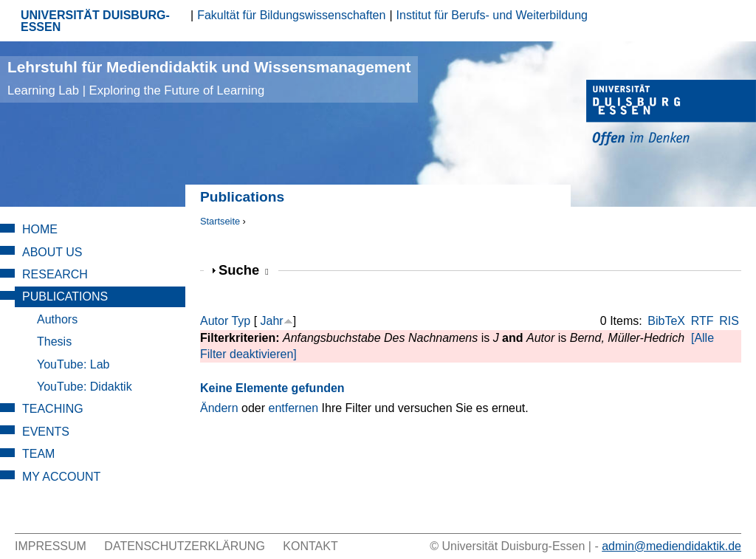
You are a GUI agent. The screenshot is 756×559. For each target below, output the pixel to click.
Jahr (272, 321)
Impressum (51, 546)
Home (40, 229)
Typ (241, 321)
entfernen (294, 408)
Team (38, 454)
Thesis (54, 342)
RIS (729, 321)
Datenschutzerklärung (185, 546)
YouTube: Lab (73, 364)
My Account (61, 477)
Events (46, 432)
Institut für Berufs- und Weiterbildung (492, 15)
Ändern (219, 408)
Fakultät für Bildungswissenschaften (291, 15)
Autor (214, 321)
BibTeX (666, 321)
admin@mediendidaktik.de (671, 546)
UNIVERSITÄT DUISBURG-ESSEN (95, 21)
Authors (57, 319)
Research (55, 274)
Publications (65, 296)
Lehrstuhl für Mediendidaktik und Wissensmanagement (209, 78)
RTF (702, 321)
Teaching (53, 409)
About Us (52, 252)
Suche (244, 270)
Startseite (220, 221)
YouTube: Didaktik (85, 387)
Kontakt (310, 546)
